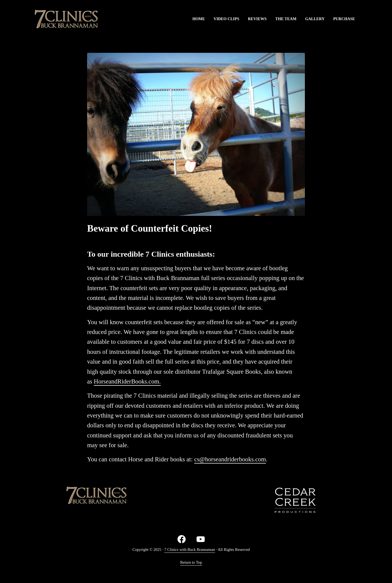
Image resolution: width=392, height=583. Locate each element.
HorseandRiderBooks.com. (127, 381)
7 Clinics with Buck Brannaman (190, 550)
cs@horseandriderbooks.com (230, 459)
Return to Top (191, 562)
